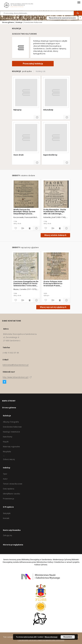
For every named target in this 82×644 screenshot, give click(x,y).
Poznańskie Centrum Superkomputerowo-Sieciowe (41, 640)
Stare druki (19, 155)
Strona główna (8, 22)
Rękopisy (17, 110)
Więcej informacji (51, 637)
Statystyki (7, 513)
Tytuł (5, 474)
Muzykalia (7, 452)
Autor (5, 479)
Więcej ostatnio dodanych (55, 235)
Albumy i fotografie (11, 422)
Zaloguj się (8, 535)
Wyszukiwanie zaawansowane (62, 18)
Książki (6, 442)
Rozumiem (68, 637)
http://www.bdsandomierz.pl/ (16, 377)
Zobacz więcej (9, 459)
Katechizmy (8, 437)
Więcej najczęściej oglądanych (53, 307)
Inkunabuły (48, 110)
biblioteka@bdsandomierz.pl (16, 365)
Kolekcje (19, 22)
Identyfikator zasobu (11, 494)
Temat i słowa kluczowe (13, 484)
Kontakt (6, 518)
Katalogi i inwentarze (11, 432)
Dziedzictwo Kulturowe (12, 427)
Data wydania (9, 489)
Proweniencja (8, 499)
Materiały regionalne (11, 447)
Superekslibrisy (50, 155)
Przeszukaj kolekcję (33, 64)
